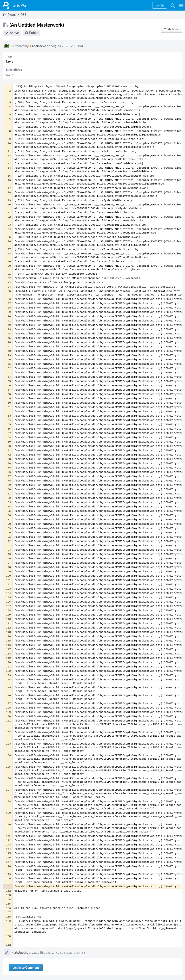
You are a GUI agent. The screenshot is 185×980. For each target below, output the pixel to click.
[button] (181, 5)
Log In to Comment (26, 968)
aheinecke (38, 46)
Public (34, 33)
